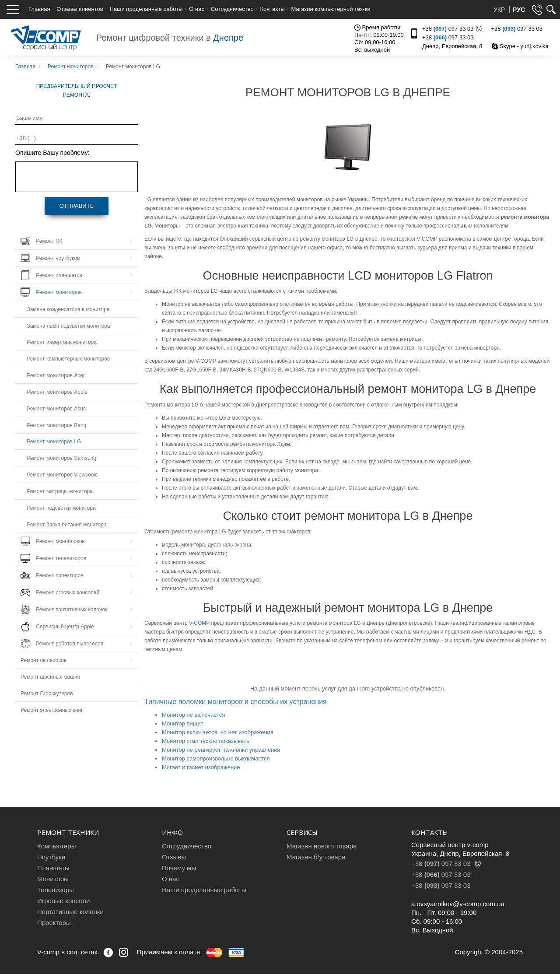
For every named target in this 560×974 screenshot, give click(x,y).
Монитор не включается (194, 715)
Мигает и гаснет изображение (201, 767)
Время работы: (378, 27)
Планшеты (53, 868)
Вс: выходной (372, 50)
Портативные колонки (70, 912)
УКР (500, 10)
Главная (39, 9)
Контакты (273, 9)
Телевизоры (56, 890)
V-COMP (199, 623)
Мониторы (53, 879)
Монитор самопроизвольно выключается (216, 759)
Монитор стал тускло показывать (206, 741)
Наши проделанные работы (146, 9)
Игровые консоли (63, 901)
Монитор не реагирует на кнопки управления (221, 750)
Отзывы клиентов (80, 9)
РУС (519, 10)
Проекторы (54, 923)
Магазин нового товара (322, 846)
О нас (197, 9)
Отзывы (174, 857)
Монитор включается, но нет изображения (218, 732)
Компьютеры (56, 846)
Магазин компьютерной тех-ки (331, 9)
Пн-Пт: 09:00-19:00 (379, 35)
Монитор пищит (183, 723)
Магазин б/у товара (316, 857)
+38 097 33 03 (451, 29)
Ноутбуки (51, 857)
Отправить (77, 206)
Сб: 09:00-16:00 (375, 42)
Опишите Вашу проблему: (52, 153)
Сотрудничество (232, 9)
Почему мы (179, 868)
